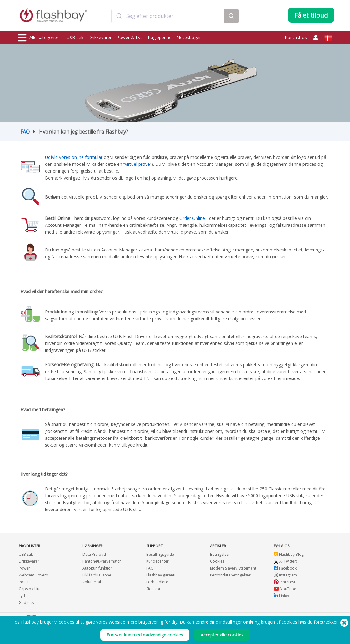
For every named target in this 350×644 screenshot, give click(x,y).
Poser (24, 582)
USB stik (75, 37)
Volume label (94, 582)
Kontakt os (296, 37)
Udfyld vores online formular (74, 157)
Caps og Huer (31, 589)
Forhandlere (157, 582)
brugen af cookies (279, 622)
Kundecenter (157, 561)
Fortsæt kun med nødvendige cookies (145, 635)
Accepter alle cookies (222, 635)
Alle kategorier (38, 38)
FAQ (25, 132)
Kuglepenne (160, 37)
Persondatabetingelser (230, 575)
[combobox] (168, 17)
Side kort (154, 589)
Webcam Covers (33, 575)
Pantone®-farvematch (102, 561)
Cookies (217, 561)
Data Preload (94, 554)
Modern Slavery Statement (233, 568)
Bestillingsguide (160, 554)
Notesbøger (189, 37)
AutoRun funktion (98, 568)
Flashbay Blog (289, 554)
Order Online (192, 218)
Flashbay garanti (161, 575)
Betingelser (220, 554)
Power (24, 568)
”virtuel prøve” (137, 164)
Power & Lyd (130, 37)
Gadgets (26, 603)
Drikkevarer (100, 37)
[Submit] (119, 17)
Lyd (22, 596)
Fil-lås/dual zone (97, 575)
